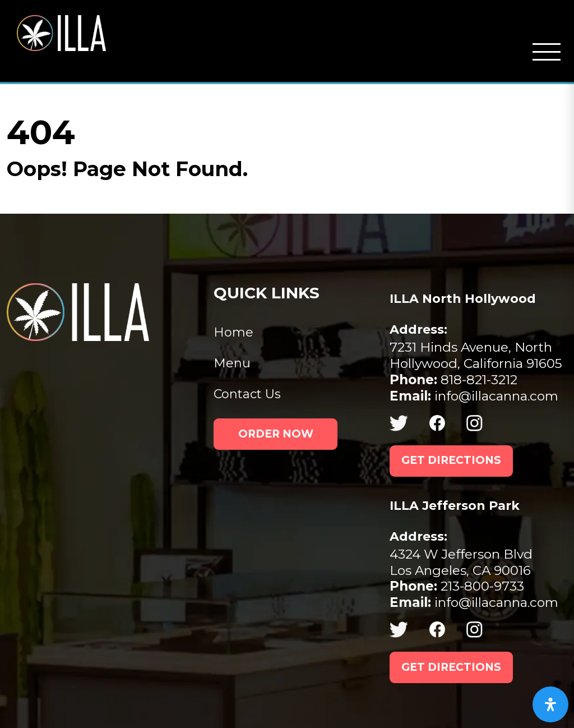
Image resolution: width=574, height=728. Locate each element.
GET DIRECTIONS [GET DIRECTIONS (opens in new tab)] (451, 460)
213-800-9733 (457, 586)
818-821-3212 (453, 380)
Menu (232, 363)
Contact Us (247, 394)
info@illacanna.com (474, 396)
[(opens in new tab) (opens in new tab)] (409, 423)
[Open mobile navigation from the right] (547, 52)
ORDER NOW (276, 434)
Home (233, 332)
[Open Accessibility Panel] (550, 704)
